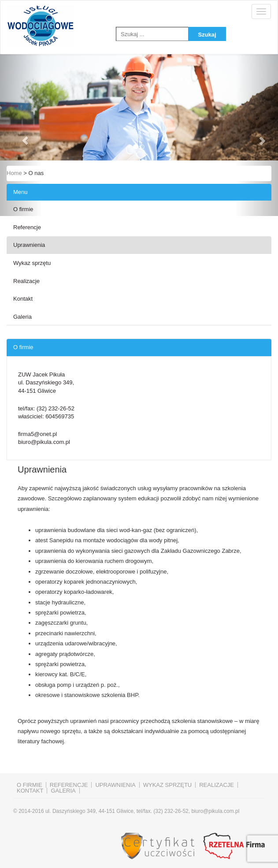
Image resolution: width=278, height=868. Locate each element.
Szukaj (207, 35)
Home (14, 173)
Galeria (22, 317)
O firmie (23, 209)
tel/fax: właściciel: (46, 413)
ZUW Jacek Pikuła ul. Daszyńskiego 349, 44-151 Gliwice (46, 383)
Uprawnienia (29, 245)
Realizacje (26, 281)
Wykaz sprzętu (32, 263)
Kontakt (23, 299)
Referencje (27, 227)
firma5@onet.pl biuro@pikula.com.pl (44, 438)
